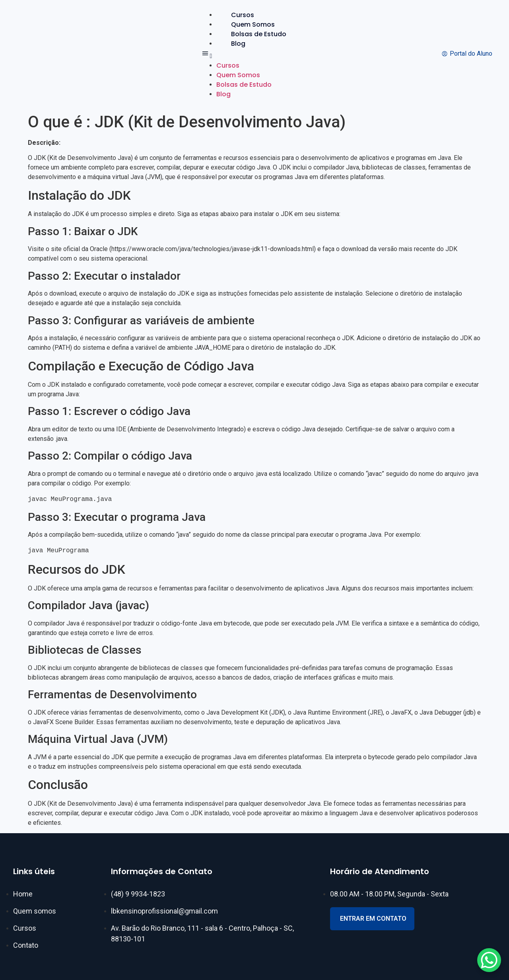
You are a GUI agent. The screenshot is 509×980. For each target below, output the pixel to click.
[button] (251, 55)
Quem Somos (253, 24)
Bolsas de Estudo (259, 34)
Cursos (243, 15)
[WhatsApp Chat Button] (489, 960)
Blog (238, 44)
